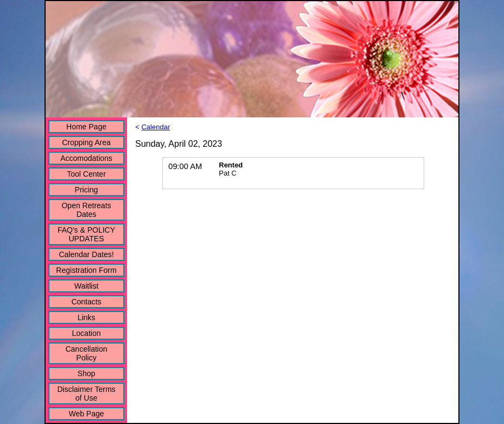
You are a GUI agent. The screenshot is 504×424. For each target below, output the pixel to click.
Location (87, 333)
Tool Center (86, 174)
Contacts (86, 302)
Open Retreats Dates (86, 210)
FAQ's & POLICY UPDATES (86, 234)
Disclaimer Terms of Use (86, 394)
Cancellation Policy (86, 353)
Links (87, 317)
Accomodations (86, 158)
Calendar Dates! (86, 254)
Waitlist (87, 286)
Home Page (86, 127)
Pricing (87, 190)
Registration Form (86, 270)
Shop (87, 373)
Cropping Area (86, 142)
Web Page (86, 414)
